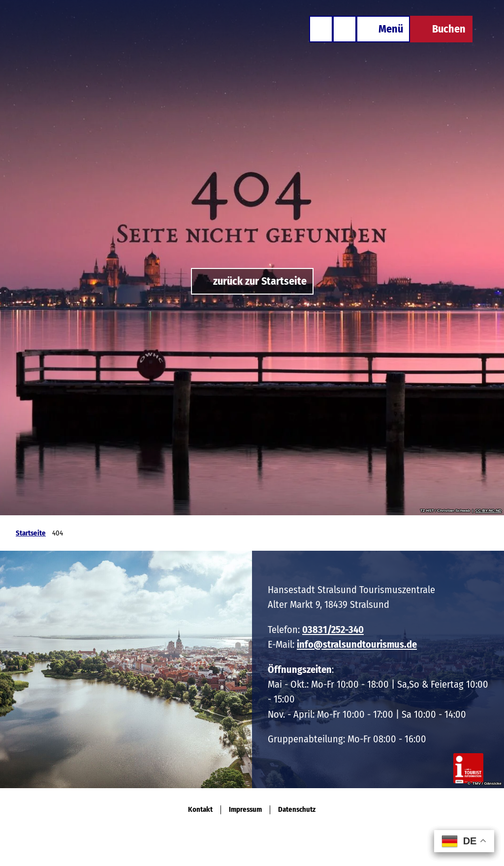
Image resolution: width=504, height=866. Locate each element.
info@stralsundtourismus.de (357, 645)
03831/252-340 (333, 630)
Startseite (31, 533)
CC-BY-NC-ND (488, 511)
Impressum (245, 810)
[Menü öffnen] (383, 29)
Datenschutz (297, 810)
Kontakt (200, 810)
